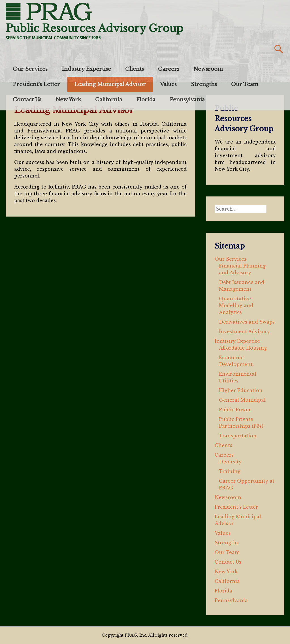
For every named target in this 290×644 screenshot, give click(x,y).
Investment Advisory (244, 331)
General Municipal (242, 400)
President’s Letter (36, 84)
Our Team (245, 84)
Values (168, 84)
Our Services (30, 69)
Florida (146, 100)
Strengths (204, 84)
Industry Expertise (86, 69)
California (109, 100)
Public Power (235, 410)
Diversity (230, 462)
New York (68, 100)
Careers (169, 69)
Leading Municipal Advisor (110, 84)
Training (230, 471)
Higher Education (241, 390)
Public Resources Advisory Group (94, 28)
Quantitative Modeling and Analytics (236, 305)
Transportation (238, 436)
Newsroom (208, 69)
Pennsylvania (187, 100)
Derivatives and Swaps (247, 322)
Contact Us (27, 100)
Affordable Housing (243, 348)
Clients (135, 69)
